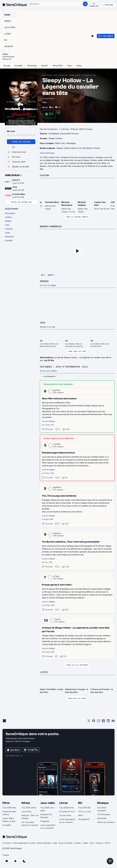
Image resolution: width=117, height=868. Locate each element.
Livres (63, 802)
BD (80, 802)
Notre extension (44, 842)
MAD (81, 815)
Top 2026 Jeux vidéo (47, 809)
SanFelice (57, 487)
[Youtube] (113, 721)
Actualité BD (84, 819)
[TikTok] (103, 721)
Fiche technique (47, 153)
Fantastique (63, 75)
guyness (57, 390)
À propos (7, 842)
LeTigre (56, 576)
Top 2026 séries (29, 807)
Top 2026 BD (84, 807)
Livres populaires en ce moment (67, 820)
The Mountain (104, 814)
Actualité (6, 825)
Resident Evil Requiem (46, 815)
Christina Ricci (52, 202)
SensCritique (47, 75)
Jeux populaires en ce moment (48, 826)
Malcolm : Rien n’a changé (30, 816)
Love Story (27, 811)
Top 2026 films (9, 807)
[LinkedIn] (108, 721)
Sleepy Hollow (55, 138)
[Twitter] (89, 721)
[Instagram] (98, 721)
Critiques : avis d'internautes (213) (66, 366)
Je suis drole (65, 815)
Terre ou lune (85, 811)
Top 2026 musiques (102, 809)
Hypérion (57, 533)
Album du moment (106, 822)
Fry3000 (57, 444)
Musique (103, 802)
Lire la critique (48, 421)
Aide (55, 842)
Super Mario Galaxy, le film (9, 819)
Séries (26, 802)
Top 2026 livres (66, 807)
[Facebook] (94, 721)
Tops (43, 322)
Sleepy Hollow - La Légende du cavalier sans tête (84, 75)
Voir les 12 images (48, 285)
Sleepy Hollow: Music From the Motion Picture (78, 148)
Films (55, 75)
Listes (44, 672)
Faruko (58, 619)
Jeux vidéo (48, 802)
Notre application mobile (24, 842)
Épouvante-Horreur (70, 134)
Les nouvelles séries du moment (30, 823)
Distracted (102, 818)
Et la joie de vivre (67, 811)
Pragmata (45, 821)
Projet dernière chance (9, 812)
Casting (45, 175)
